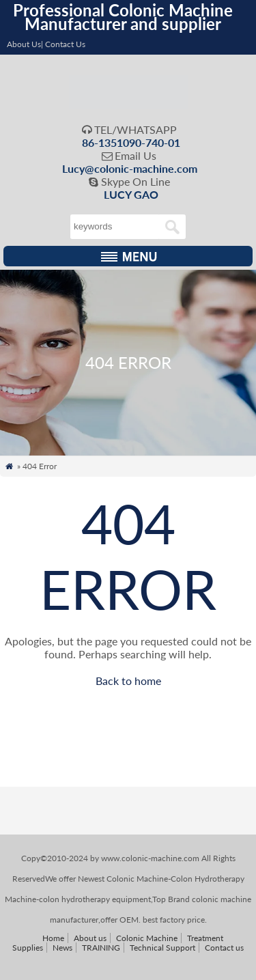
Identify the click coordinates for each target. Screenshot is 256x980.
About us (90, 938)
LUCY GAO (131, 194)
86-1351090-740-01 (131, 142)
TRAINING (101, 948)
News (62, 948)
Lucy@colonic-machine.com (130, 168)
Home (53, 938)
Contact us (224, 948)
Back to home (128, 681)
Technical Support (162, 948)
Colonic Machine (147, 938)
